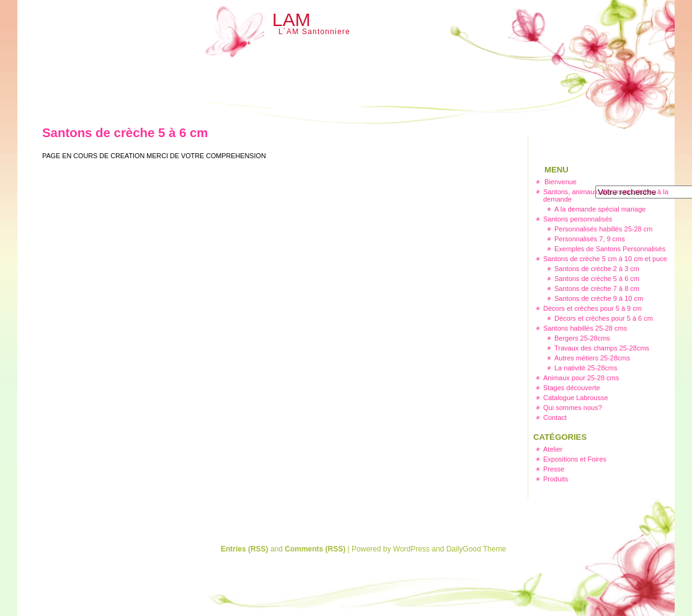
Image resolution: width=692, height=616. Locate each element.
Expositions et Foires (575, 459)
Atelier (553, 449)
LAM (291, 20)
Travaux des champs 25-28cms (602, 348)
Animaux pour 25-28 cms (581, 378)
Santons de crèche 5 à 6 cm (597, 279)
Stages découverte (572, 388)
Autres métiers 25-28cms (592, 358)
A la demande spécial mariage (600, 209)
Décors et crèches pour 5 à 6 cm (604, 318)
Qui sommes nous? (573, 408)
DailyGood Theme (477, 549)
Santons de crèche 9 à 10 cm (599, 298)
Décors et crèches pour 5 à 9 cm (592, 308)
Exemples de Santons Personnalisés (610, 249)
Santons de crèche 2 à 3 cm (597, 269)
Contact (555, 417)
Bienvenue (561, 182)
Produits (556, 479)
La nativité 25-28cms (586, 368)
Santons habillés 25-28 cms (585, 328)
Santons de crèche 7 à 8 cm (597, 288)
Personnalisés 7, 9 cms (590, 239)
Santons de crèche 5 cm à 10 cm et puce (605, 259)
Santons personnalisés (578, 219)
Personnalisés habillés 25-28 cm (603, 229)
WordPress (411, 549)
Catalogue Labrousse (576, 398)
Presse (554, 469)
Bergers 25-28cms (582, 338)
